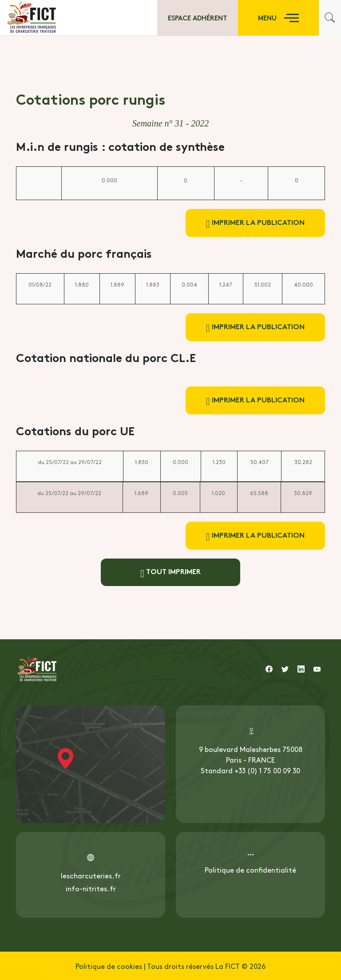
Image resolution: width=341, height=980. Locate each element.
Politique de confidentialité (250, 870)
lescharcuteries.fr (91, 875)
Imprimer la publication (255, 223)
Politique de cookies (109, 966)
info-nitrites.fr (91, 888)
